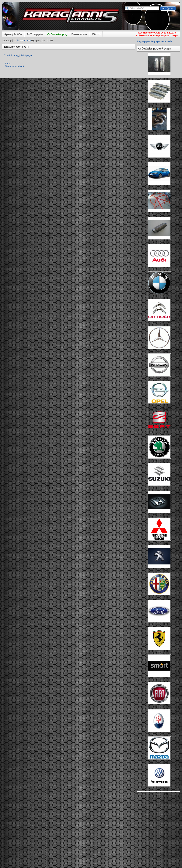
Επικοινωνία (79, 34)
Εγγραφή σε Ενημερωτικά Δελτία (154, 41)
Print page (26, 55)
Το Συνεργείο (35, 34)
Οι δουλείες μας (57, 34)
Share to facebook (15, 66)
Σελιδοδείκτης (11, 55)
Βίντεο (96, 34)
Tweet (8, 64)
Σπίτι (17, 40)
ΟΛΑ (25, 40)
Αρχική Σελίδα (13, 34)
